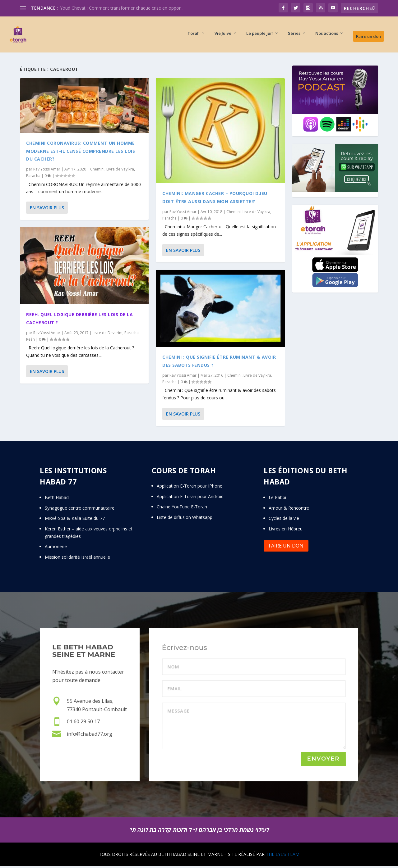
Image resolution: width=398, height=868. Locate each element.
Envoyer (323, 761)
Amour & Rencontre (289, 510)
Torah (194, 36)
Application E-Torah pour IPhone (190, 488)
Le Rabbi (277, 499)
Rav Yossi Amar (47, 171)
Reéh (30, 341)
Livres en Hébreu (286, 531)
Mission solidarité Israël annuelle (77, 559)
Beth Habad (57, 499)
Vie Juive (223, 36)
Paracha (33, 177)
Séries (294, 36)
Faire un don (368, 39)
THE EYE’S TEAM (283, 856)
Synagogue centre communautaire (80, 510)
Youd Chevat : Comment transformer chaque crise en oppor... (122, 8)
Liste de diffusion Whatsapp (185, 519)
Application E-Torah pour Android (190, 498)
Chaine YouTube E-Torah (182, 509)
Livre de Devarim (108, 335)
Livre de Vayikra (120, 171)
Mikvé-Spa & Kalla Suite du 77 (75, 520)
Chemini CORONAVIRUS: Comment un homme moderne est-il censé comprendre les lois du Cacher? (81, 153)
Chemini (97, 171)
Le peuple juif (260, 36)
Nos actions (327, 36)
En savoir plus (47, 209)
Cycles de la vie (284, 520)
